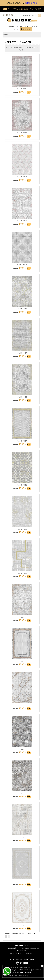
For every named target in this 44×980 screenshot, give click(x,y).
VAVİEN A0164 (22, 133)
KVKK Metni (29, 953)
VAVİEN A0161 (22, 265)
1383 (22, 617)
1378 (22, 837)
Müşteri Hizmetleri (31, 26)
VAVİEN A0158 (22, 397)
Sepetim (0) (26, 29)
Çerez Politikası (16, 953)
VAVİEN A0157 (22, 441)
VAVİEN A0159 (22, 353)
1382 (22, 661)
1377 (22, 881)
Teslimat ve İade (11, 948)
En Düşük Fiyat (17, 47)
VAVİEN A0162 (22, 221)
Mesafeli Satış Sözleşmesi (30, 948)
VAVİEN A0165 (22, 89)
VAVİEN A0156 (22, 485)
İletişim (16, 29)
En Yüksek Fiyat (29, 47)
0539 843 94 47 (31, 3)
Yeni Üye (19, 26)
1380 (22, 749)
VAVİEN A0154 (22, 573)
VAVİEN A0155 (22, 529)
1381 (22, 705)
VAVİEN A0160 (22, 309)
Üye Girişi (11, 26)
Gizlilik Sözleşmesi (22, 951)
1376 (22, 925)
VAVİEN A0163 (22, 177)
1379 (22, 793)
